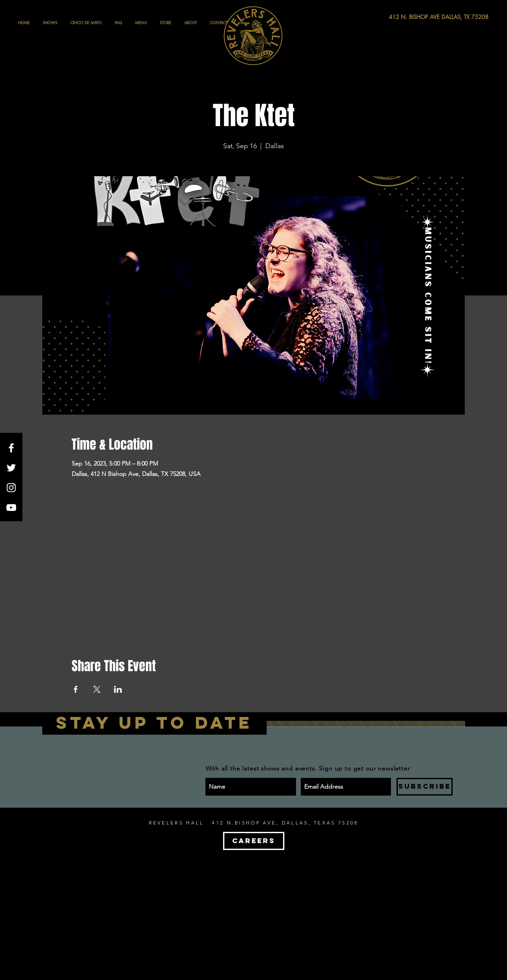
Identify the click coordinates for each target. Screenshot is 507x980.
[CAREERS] (254, 841)
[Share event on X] (97, 689)
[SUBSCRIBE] (425, 787)
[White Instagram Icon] (11, 488)
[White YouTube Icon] (11, 507)
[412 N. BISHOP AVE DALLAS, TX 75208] (407, 17)
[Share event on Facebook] (76, 689)
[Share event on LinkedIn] (118, 689)
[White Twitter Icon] (11, 468)
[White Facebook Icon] (11, 448)
